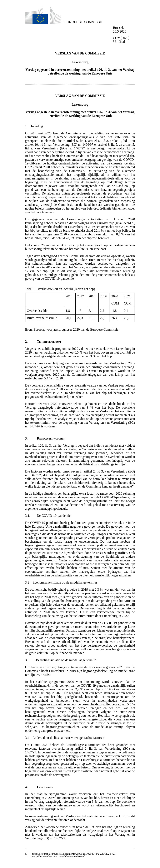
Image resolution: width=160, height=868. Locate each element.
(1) (27, 854)
